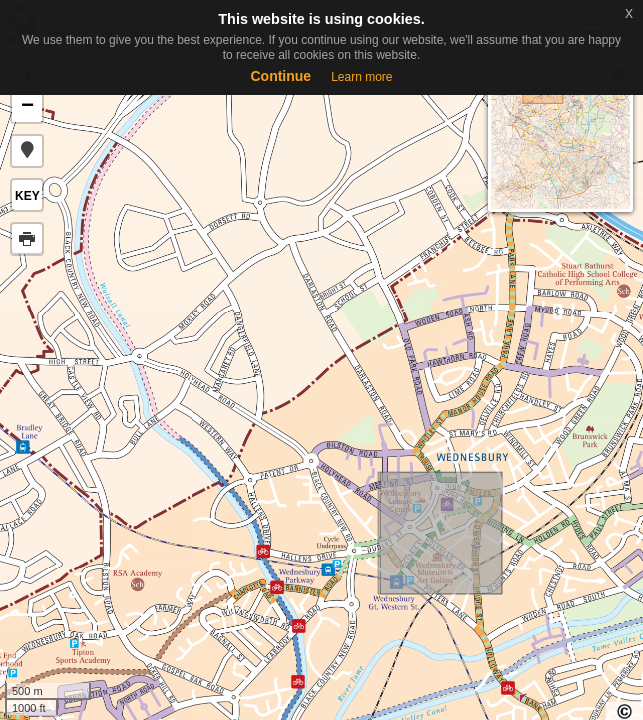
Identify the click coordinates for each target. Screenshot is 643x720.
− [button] (27, 107)
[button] (27, 151)
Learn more (361, 77)
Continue (280, 76)
